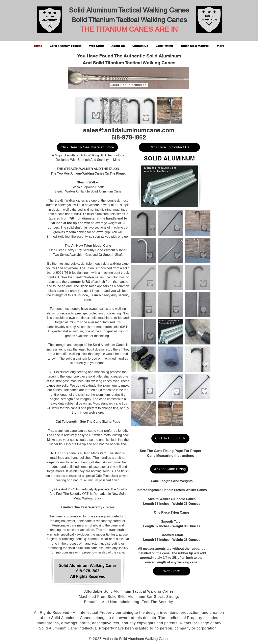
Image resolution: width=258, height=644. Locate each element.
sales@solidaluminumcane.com (129, 130)
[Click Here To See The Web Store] (87, 147)
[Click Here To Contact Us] (169, 147)
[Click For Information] (129, 85)
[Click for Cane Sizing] (169, 469)
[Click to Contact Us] (170, 438)
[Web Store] (172, 571)
